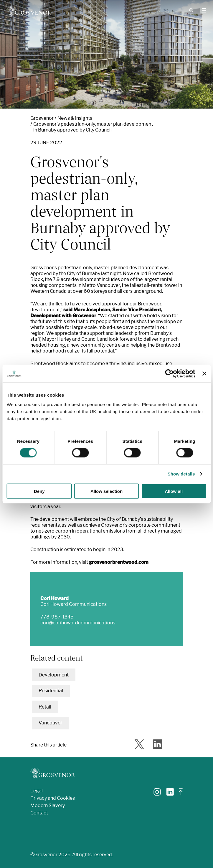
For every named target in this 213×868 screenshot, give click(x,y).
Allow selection (106, 491)
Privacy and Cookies (53, 798)
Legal (37, 791)
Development (54, 675)
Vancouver (50, 723)
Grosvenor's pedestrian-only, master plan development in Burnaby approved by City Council (93, 127)
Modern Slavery (48, 805)
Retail (45, 707)
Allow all (174, 491)
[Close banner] (204, 374)
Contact (39, 813)
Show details (181, 474)
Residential (51, 691)
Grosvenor (42, 118)
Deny (39, 491)
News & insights (75, 118)
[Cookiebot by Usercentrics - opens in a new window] (170, 374)
